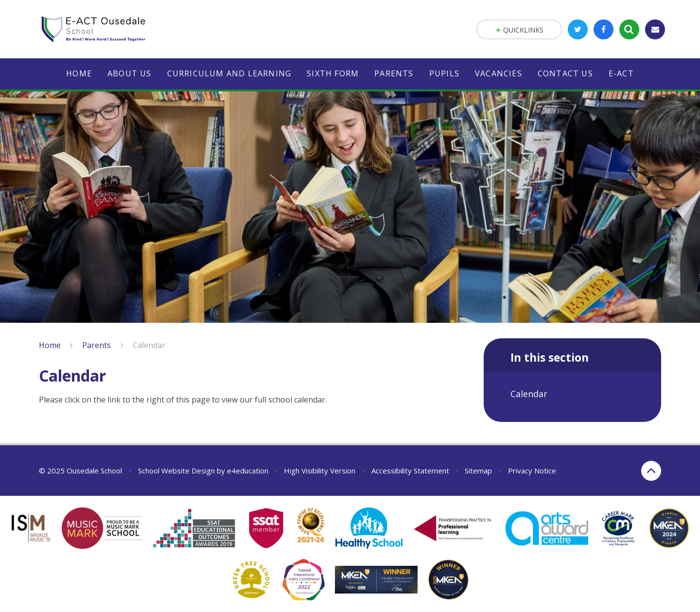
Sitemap (478, 471)
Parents (96, 345)
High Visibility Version (320, 471)
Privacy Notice (532, 471)
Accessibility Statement (410, 471)
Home (50, 345)
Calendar (149, 345)
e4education (248, 471)
